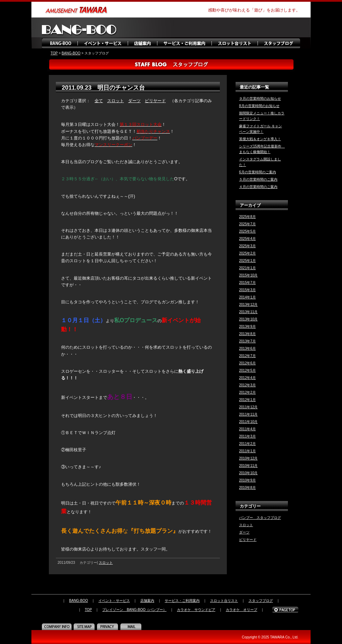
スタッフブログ (279, 44)
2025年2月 (247, 253)
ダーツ (134, 101)
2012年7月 (247, 356)
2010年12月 (248, 458)
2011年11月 (248, 414)
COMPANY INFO (58, 627)
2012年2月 (247, 392)
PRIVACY (108, 627)
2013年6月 (247, 348)
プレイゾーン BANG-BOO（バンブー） (134, 610)
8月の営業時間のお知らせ (259, 106)
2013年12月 (248, 305)
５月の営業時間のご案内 (258, 179)
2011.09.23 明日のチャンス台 (103, 88)
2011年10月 (248, 422)
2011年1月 (247, 451)
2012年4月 (247, 378)
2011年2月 (247, 444)
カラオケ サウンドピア (196, 610)
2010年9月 (247, 480)
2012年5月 (247, 370)
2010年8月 (247, 488)
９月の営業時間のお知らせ (260, 99)
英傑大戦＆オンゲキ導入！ (260, 139)
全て (99, 101)
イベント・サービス (103, 44)
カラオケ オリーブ (241, 610)
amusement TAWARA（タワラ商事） (77, 10)
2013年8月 (247, 334)
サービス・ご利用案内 (184, 44)
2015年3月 (247, 290)
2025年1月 (247, 261)
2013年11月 (248, 312)
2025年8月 (247, 217)
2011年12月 (248, 407)
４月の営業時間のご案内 (258, 187)
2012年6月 (247, 363)
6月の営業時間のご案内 (258, 172)
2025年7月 (247, 224)
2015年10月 (248, 275)
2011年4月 (247, 429)
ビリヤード (155, 101)
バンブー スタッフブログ (260, 518)
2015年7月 (247, 283)
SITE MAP (85, 627)
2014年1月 (247, 297)
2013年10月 (248, 319)
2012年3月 (247, 385)
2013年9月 (247, 327)
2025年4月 (247, 239)
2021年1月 (247, 268)
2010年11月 (248, 466)
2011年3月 (247, 436)
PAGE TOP (285, 610)
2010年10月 (248, 473)
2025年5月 (247, 231)
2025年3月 (247, 246)
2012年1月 (247, 400)
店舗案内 (142, 44)
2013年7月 (247, 341)
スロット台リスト (235, 44)
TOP (54, 53)
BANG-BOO (60, 44)
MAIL (132, 627)
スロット (116, 101)
